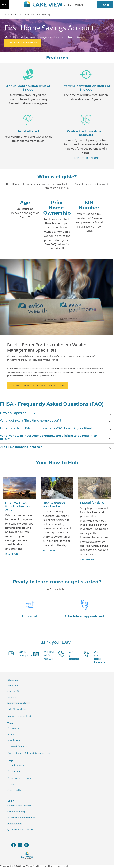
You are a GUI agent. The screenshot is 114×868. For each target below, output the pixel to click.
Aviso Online (14, 824)
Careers (12, 697)
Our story (13, 685)
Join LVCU (13, 691)
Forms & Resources (18, 746)
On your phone (74, 656)
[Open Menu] (4, 4)
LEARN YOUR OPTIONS (86, 158)
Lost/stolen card (16, 765)
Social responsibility (19, 703)
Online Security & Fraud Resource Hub (29, 753)
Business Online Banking (21, 818)
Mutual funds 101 (93, 503)
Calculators (14, 728)
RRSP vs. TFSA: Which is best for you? (18, 506)
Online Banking (16, 812)
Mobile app (14, 740)
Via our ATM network (50, 656)
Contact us (14, 771)
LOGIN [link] (105, 5)
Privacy (12, 784)
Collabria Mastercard (19, 806)
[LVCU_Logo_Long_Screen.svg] (57, 4)
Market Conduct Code (20, 716)
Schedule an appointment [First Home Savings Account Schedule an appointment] (23, 43)
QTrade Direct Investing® (22, 830)
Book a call (30, 617)
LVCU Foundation (17, 709)
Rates (11, 734)
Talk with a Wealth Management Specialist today (38, 385)
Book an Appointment (20, 778)
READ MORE (12, 554)
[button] (57, 413)
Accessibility (14, 790)
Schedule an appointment (85, 617)
